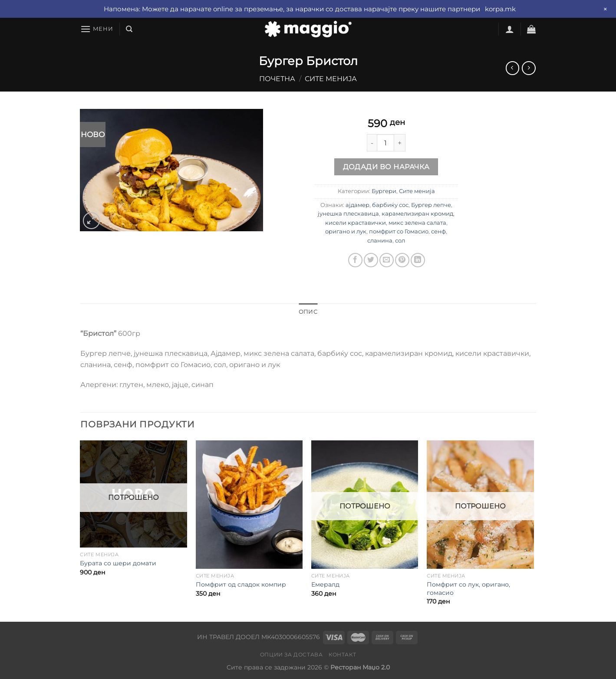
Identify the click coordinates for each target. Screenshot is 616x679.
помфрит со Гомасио (399, 231)
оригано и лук (346, 231)
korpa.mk (500, 9)
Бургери (384, 191)
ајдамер (357, 205)
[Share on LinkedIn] (418, 260)
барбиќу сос (390, 205)
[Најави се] (510, 29)
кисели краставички (356, 223)
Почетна (277, 79)
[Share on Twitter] (371, 260)
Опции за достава (292, 654)
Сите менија (331, 79)
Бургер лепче (431, 205)
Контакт (342, 654)
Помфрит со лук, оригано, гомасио (468, 589)
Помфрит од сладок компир (241, 584)
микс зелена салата (417, 223)
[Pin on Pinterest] (402, 260)
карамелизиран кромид (417, 214)
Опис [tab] (308, 312)
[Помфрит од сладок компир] (249, 505)
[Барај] (129, 29)
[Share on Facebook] (355, 260)
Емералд (325, 584)
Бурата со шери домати (118, 563)
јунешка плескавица (348, 214)
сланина (380, 241)
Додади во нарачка (386, 167)
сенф (438, 231)
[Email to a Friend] (387, 260)
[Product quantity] (385, 143)
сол (400, 241)
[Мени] (97, 29)
